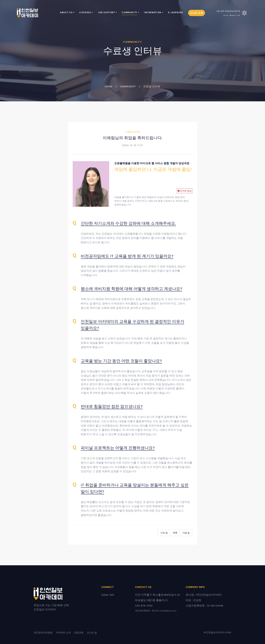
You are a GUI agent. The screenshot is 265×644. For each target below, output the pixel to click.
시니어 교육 (197, 13)
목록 (175, 533)
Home (109, 86)
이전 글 (164, 533)
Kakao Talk (108, 595)
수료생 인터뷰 (133, 132)
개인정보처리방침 (43, 633)
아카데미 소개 (63, 633)
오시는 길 (92, 633)
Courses (85, 12)
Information (153, 12)
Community (129, 12)
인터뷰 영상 (185, 191)
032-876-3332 (144, 606)
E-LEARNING (176, 12)
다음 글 (186, 533)
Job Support (106, 12)
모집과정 (79, 633)
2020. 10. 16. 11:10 (132, 145)
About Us (66, 12)
